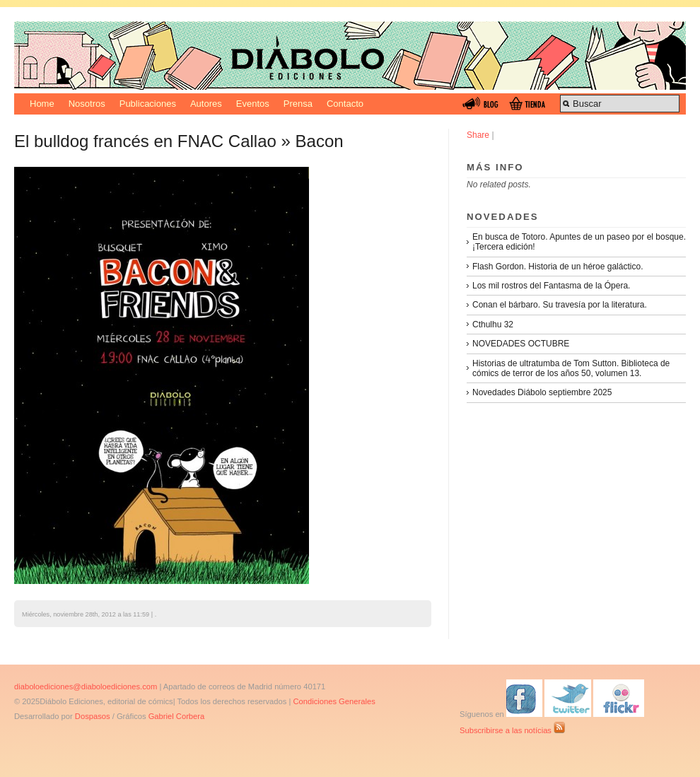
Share (478, 135)
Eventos (253, 104)
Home (42, 104)
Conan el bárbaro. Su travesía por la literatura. (560, 305)
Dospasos (93, 716)
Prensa (298, 104)
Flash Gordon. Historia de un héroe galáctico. (558, 267)
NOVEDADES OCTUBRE (521, 344)
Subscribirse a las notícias (512, 730)
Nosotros (87, 104)
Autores (206, 104)
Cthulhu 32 (493, 325)
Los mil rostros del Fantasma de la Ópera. (551, 286)
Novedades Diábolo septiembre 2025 (542, 392)
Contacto (345, 104)
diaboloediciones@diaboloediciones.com (86, 687)
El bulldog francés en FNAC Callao (145, 141)
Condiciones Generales (334, 701)
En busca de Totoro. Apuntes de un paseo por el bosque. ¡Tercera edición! (579, 242)
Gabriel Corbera (177, 716)
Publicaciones (148, 104)
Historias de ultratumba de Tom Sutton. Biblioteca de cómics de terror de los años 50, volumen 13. (571, 368)
